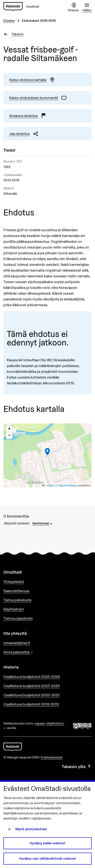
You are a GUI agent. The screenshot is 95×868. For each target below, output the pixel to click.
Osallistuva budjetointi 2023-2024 (32, 686)
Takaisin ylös (77, 767)
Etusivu (9, 21)
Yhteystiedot (14, 582)
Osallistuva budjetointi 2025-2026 (32, 677)
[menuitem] (43, 523)
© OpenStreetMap (66, 486)
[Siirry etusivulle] (23, 7)
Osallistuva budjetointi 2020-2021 (31, 695)
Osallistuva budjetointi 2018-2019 (31, 704)
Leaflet (48, 486)
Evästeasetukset (52, 757)
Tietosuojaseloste (18, 618)
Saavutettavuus (16, 591)
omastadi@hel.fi (17, 643)
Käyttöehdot (14, 609)
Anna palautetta (30, 652)
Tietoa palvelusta (17, 600)
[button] (47, 452)
